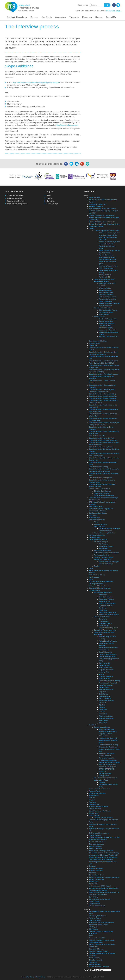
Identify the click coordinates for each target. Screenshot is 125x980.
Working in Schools (105, 275)
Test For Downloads (96, 848)
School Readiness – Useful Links (100, 811)
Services (34, 17)
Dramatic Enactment (106, 597)
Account (92, 202)
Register (92, 800)
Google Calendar (95, 904)
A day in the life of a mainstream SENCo (102, 945)
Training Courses (95, 958)
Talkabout (102, 707)
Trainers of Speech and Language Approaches (104, 877)
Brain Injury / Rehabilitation (98, 895)
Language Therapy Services (98, 540)
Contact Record (94, 901)
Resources (87, 17)
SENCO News (94, 813)
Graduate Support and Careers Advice (106, 231)
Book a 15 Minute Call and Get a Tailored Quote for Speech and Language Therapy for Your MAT (104, 211)
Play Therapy (103, 610)
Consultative (103, 619)
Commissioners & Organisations (18, 204)
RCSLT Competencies (106, 268)
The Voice (92, 866)
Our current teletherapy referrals (100, 789)
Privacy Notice (94, 796)
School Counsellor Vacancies (99, 807)
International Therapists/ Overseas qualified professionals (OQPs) (107, 326)
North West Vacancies (106, 295)
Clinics (86, 5)
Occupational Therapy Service (99, 586)
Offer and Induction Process (108, 310)
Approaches (60, 17)
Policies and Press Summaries (99, 967)
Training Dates (94, 882)
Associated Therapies (101, 542)
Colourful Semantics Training (98, 467)
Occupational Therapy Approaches (105, 630)
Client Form (93, 345)
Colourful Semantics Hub (97, 436)
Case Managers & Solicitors (16, 201)
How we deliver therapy (102, 617)
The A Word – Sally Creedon (98, 925)
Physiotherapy (104, 548)
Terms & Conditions (95, 846)
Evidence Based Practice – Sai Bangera (102, 953)
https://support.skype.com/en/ (67, 125)
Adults (96, 522)
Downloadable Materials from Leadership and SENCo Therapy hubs (109, 749)
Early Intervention (105, 663)
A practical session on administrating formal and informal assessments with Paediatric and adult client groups (108, 259)
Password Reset (94, 791)
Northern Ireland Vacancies (108, 297)
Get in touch (51, 201)
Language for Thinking (106, 670)
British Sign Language (96, 226)
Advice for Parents (95, 918)
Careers (99, 17)
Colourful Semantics (105, 652)
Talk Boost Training (105, 773)
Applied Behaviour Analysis (108, 641)
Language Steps (104, 672)
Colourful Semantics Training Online (101, 478)
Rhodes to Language (106, 685)
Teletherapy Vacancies (96, 844)
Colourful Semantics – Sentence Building (102, 394)
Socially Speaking (105, 696)
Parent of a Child (99, 526)
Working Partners (95, 964)
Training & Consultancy (17, 17)
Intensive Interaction (105, 668)
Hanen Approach (104, 665)
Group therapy (104, 621)
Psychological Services (102, 555)
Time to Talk (103, 714)
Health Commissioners (101, 493)
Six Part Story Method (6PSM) (109, 615)
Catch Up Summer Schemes (103, 818)
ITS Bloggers (93, 927)
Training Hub (93, 884)
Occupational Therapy (106, 546)
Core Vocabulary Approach (108, 657)
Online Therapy (104, 626)
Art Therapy (103, 595)
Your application (104, 315)
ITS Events (93, 956)
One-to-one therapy (105, 623)
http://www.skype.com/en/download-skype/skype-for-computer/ (37, 83)
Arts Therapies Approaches (103, 593)
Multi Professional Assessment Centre (106, 553)
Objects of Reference (106, 676)
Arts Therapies (104, 544)
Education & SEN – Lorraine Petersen (101, 923)
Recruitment (93, 962)
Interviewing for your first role (108, 266)
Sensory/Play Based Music (108, 612)
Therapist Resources (96, 871)
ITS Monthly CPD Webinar (98, 916)
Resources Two (94, 804)
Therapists (74, 17)
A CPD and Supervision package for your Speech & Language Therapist (108, 732)
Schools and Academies (15, 195)
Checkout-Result (95, 343)
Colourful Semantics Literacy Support (101, 447)
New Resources (94, 577)
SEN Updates (94, 929)
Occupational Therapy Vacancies (100, 588)
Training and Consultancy (102, 559)
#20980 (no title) (94, 198)
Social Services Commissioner (104, 495)
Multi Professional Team (97, 575)
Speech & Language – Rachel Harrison (102, 940)
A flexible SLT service (106, 736)
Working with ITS (104, 277)
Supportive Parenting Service (108, 628)
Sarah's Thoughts (95, 920)
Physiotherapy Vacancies (97, 793)
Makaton (102, 674)
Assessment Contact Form (98, 204)
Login (91, 568)
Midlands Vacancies (105, 290)
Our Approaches (94, 590)
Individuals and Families (15, 198)
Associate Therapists (96, 206)
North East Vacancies (106, 292)
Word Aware (103, 723)
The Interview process (106, 312)
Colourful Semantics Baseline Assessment (103, 396)
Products (92, 798)
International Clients (100, 524)
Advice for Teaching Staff (97, 938)
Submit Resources (95, 835)
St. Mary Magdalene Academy (99, 833)
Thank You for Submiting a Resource (101, 851)
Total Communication (106, 716)
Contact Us (111, 17)
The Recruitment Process (102, 308)
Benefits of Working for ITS (108, 319)
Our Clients (47, 17)
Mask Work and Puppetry (107, 604)
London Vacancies (105, 288)
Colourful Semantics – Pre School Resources (104, 374)
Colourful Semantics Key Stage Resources (103, 440)
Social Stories (103, 694)
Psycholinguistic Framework (108, 683)
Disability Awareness (96, 942)
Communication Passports (107, 654)
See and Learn (104, 687)
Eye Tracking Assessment (102, 551)
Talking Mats (103, 709)
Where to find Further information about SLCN (104, 893)
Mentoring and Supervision (108, 330)
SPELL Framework (105, 698)
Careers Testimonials (106, 321)
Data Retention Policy (96, 506)
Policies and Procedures (97, 906)
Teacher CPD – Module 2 (97, 842)
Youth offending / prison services (100, 899)
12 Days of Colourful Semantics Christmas (103, 200)
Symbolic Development (106, 701)
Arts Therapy (93, 947)
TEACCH (102, 712)
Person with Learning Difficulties (104, 533)
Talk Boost (102, 703)
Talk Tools (102, 705)
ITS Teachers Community (97, 535)
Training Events (104, 776)
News (80, 5)
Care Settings (94, 897)
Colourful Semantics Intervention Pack (102, 438)
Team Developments (96, 960)
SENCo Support (94, 815)
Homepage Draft (94, 518)
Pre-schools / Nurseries (107, 758)
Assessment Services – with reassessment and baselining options (108, 740)
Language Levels (95, 537)
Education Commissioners (103, 491)
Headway (102, 782)
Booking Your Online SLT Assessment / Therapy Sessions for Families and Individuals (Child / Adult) (104, 217)
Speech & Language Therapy (104, 557)
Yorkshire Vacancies (105, 306)
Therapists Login (52, 204)
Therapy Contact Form (96, 875)
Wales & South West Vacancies (109, 303)
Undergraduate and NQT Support (100, 886)
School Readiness (95, 809)
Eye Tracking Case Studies (98, 513)
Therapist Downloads (96, 868)
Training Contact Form (96, 879)
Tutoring (97, 566)
